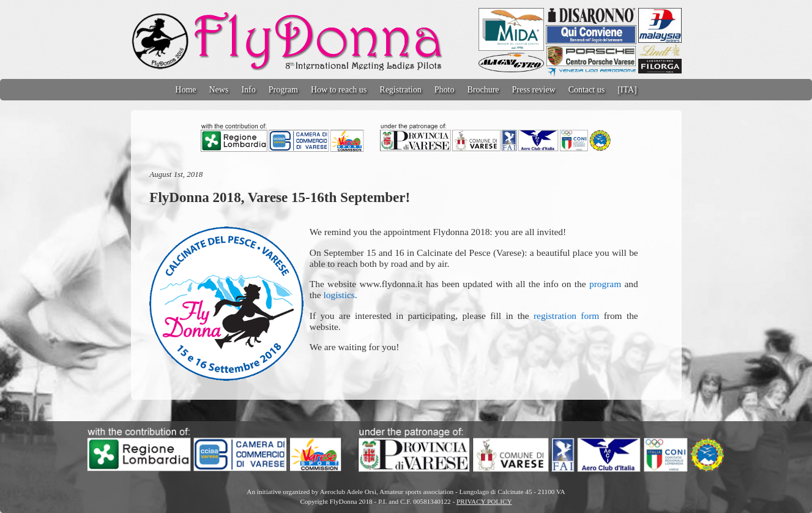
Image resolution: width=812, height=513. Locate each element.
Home (185, 90)
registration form (566, 316)
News (219, 90)
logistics (339, 295)
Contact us (587, 90)
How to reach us (339, 90)
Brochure (483, 90)
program (605, 284)
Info (248, 90)
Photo (445, 90)
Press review (534, 90)
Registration (400, 90)
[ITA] (627, 90)
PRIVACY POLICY (484, 501)
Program (283, 90)
